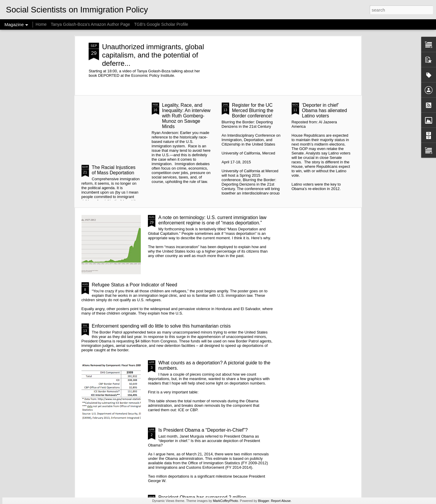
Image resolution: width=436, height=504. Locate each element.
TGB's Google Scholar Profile (161, 24)
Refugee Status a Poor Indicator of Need (135, 285)
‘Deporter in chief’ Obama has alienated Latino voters (325, 110)
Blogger (263, 501)
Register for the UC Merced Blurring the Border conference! (253, 110)
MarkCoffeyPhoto (225, 501)
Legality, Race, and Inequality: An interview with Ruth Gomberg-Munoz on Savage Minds (186, 116)
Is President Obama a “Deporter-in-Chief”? (203, 430)
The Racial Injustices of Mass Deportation (114, 170)
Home (41, 24)
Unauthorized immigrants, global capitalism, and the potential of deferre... (153, 55)
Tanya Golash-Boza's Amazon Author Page (90, 24)
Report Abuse (281, 501)
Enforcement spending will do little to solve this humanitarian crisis (161, 326)
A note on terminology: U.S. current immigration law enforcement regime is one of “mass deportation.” (212, 220)
